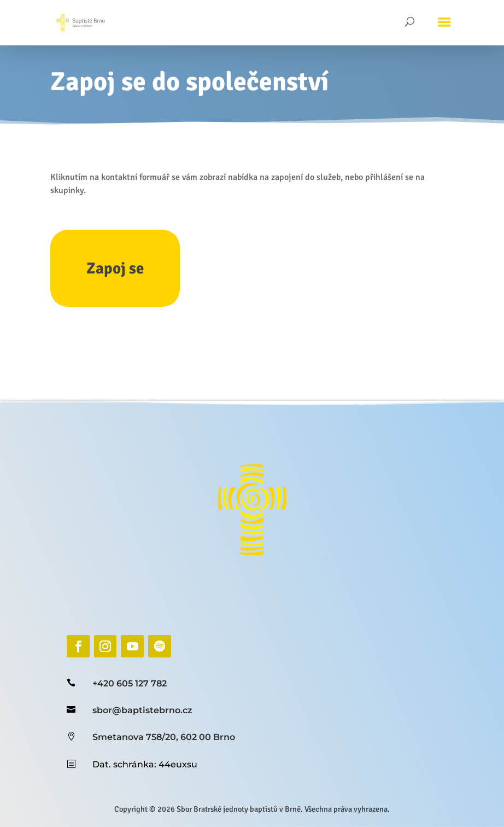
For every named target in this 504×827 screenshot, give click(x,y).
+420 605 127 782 (130, 683)
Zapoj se (115, 268)
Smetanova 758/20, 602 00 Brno (164, 737)
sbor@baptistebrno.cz (142, 710)
